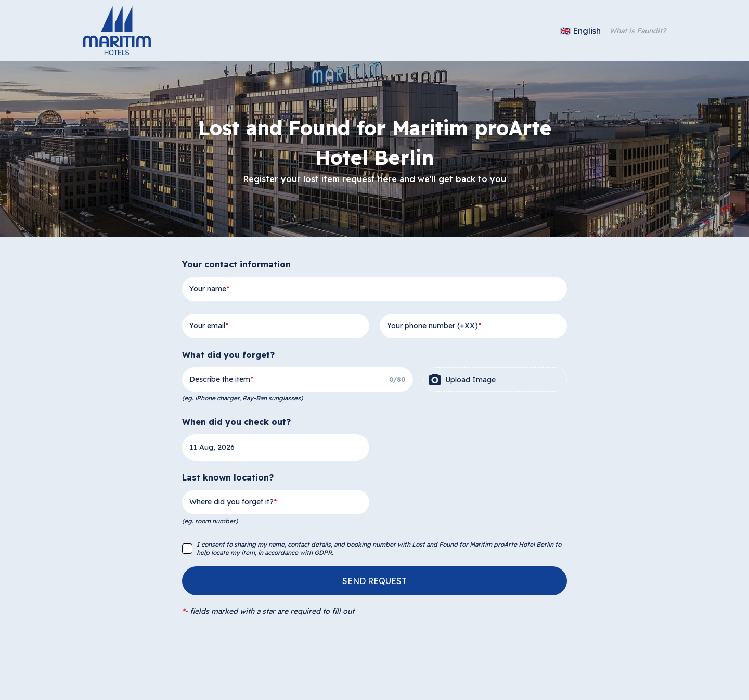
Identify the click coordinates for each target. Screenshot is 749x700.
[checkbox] (187, 549)
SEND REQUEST (374, 581)
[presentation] (495, 379)
